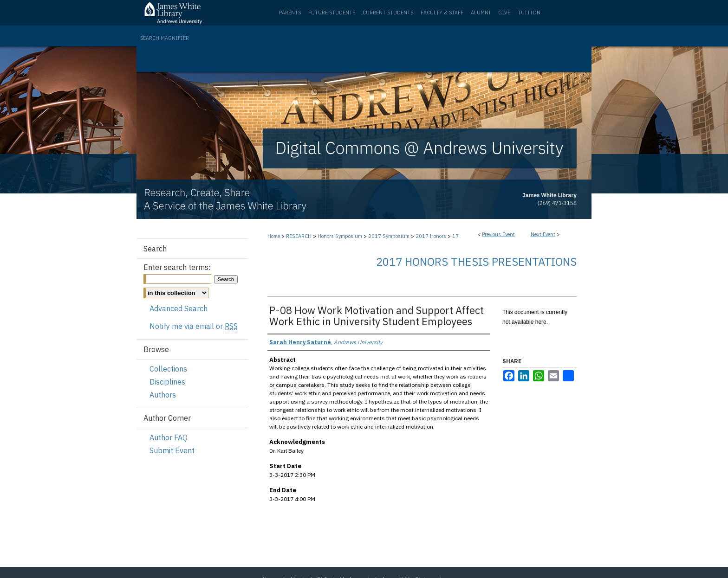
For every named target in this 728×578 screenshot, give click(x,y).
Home (274, 236)
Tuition (529, 13)
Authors (163, 395)
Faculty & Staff (442, 13)
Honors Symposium (341, 236)
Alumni (481, 13)
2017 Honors (432, 236)
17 (455, 236)
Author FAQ (169, 437)
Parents (290, 13)
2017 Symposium (390, 236)
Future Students (332, 13)
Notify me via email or (194, 326)
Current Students (388, 13)
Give (504, 13)
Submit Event (172, 450)
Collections (168, 369)
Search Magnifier (165, 38)
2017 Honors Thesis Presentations (476, 262)
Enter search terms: (177, 267)
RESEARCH (299, 236)
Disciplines (167, 382)
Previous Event (498, 234)
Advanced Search (179, 308)
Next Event (543, 234)
